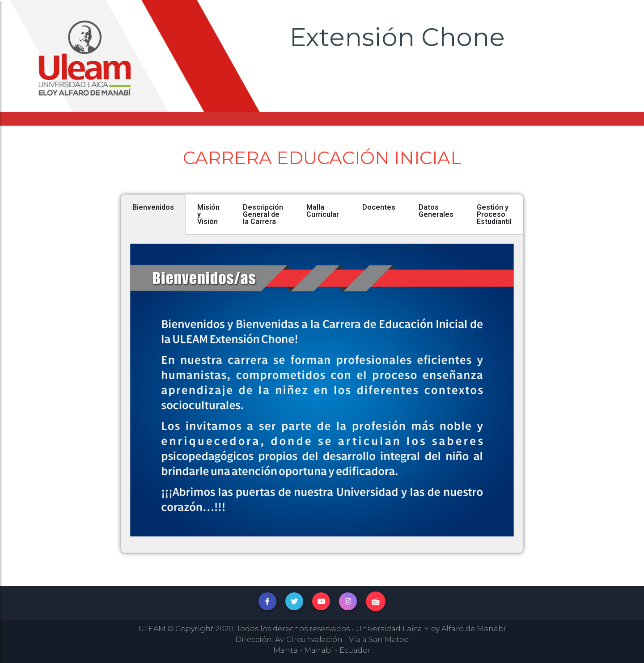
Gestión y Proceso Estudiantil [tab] (494, 214)
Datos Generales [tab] (436, 211)
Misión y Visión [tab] (208, 214)
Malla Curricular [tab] (323, 211)
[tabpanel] (322, 394)
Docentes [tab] (379, 207)
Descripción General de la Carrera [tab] (263, 214)
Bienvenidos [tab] (153, 207)
